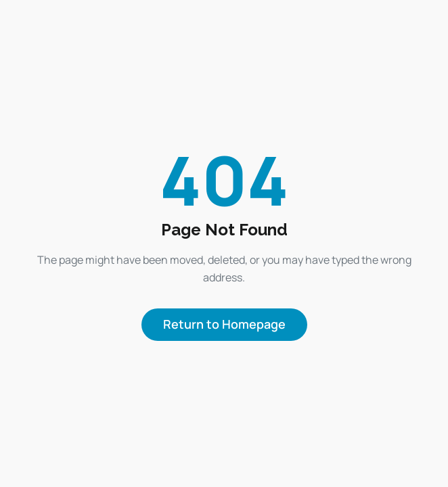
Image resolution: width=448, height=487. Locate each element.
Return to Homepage (224, 324)
